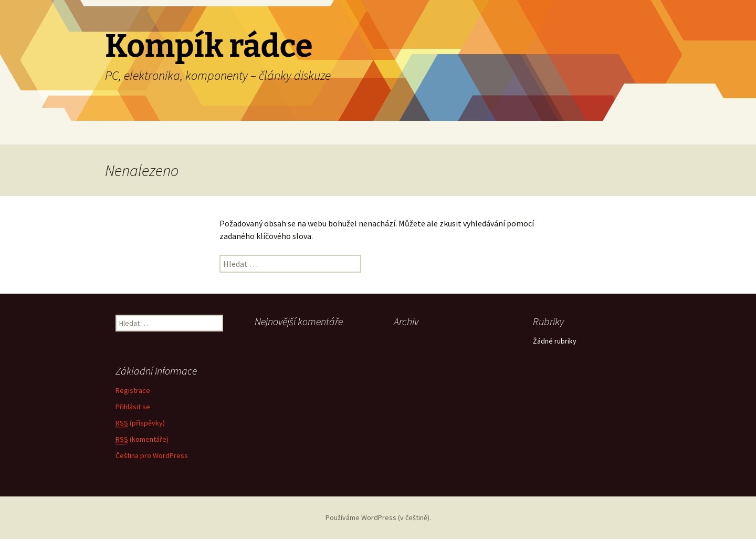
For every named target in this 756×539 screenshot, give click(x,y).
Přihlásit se (133, 407)
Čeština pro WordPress (152, 455)
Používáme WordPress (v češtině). (378, 517)
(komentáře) (142, 439)
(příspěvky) (140, 423)
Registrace (133, 390)
